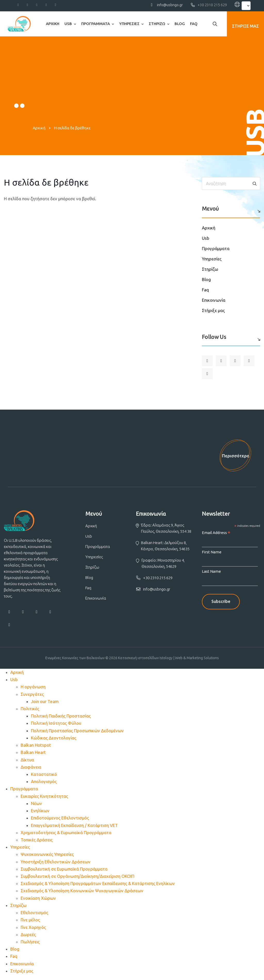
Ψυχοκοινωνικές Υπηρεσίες (47, 857)
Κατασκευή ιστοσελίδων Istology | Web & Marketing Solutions (168, 660)
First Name (212, 554)
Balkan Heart (33, 755)
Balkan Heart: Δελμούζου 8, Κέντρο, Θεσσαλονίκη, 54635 (165, 548)
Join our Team (45, 704)
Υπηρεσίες (129, 24)
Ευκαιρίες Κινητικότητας (44, 798)
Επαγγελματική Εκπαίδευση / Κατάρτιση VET (74, 828)
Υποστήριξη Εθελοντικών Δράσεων (56, 864)
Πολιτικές (30, 711)
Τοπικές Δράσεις (37, 842)
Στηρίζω (157, 24)
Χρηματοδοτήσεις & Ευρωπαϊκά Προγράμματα (66, 835)
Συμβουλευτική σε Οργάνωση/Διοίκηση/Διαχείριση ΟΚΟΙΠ (77, 879)
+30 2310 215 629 (212, 5)
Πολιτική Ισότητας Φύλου (56, 726)
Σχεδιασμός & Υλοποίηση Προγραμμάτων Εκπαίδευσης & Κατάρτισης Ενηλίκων (98, 886)
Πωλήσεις (30, 944)
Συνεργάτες (32, 696)
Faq (194, 24)
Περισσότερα (235, 457)
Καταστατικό (44, 776)
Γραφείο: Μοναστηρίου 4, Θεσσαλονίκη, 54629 (163, 566)
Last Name (211, 574)
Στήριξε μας (213, 310)
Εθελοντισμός (34, 915)
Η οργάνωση (33, 689)
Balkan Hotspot (36, 748)
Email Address (216, 535)
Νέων (36, 806)
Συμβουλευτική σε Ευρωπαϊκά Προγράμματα (64, 871)
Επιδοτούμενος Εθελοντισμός (60, 820)
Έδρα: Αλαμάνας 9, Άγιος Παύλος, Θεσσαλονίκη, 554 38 (166, 531)
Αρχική (53, 24)
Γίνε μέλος (30, 922)
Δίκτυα (27, 762)
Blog (180, 24)
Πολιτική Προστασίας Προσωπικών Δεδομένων (77, 733)
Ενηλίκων (40, 813)
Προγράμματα (96, 24)
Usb (68, 24)
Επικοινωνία (214, 300)
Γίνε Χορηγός (33, 930)
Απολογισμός (44, 784)
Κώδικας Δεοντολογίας (54, 740)
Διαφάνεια (31, 769)
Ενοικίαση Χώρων (38, 900)
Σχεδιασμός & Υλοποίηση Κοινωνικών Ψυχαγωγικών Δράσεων (82, 893)
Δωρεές (28, 937)
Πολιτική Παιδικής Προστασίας (61, 718)
